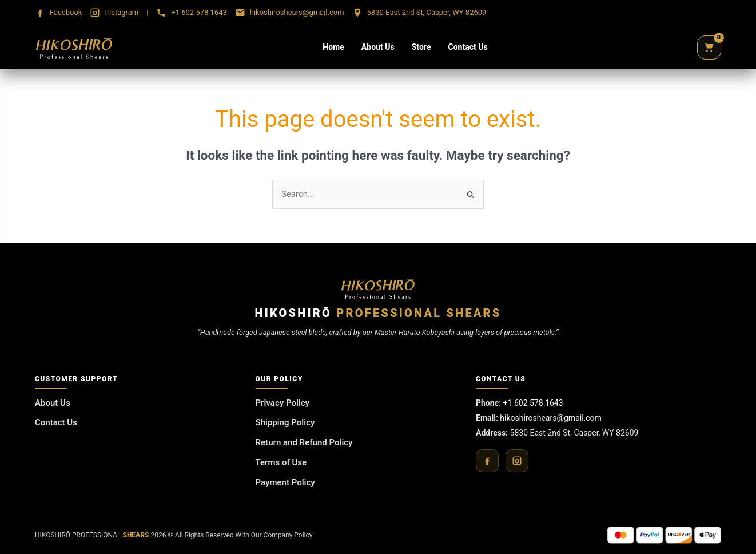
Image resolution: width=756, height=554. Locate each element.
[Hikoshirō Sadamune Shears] (74, 48)
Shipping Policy (285, 422)
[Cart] (709, 48)
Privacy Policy (282, 403)
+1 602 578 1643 (533, 403)
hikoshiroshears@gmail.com (551, 418)
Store (421, 47)
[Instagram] (517, 461)
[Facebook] (487, 461)
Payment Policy (285, 482)
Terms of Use (281, 462)
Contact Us (468, 47)
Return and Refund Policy (304, 442)
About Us (378, 47)
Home (333, 47)
